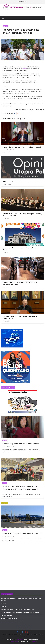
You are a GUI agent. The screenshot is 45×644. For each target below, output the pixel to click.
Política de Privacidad (7, 616)
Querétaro (5, 634)
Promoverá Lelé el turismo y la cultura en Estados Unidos (20, 249)
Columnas (41, 634)
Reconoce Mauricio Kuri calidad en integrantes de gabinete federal (20, 317)
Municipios (5, 26)
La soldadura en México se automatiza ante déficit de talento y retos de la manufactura (20, 488)
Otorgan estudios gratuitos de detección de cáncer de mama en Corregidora (21, 612)
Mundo (5, 483)
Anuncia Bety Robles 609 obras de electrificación (22, 444)
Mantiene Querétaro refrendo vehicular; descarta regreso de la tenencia (20, 283)
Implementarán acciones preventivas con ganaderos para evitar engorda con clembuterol (22, 105)
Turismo (23, 634)
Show (25, 636)
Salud (27, 634)
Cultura (19, 634)
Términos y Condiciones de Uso (9, 619)
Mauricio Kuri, (24, 69)
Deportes (5, 530)
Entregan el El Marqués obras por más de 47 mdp (29, 110)
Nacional (5, 440)
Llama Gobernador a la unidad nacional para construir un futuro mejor (22, 148)
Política (9, 634)
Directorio (4, 603)
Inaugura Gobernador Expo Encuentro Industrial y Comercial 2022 (18, 609)
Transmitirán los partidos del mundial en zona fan (22, 533)
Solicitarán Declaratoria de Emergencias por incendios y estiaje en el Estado (22, 215)
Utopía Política (8, 181)
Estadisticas (4, 606)
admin (14, 36)
